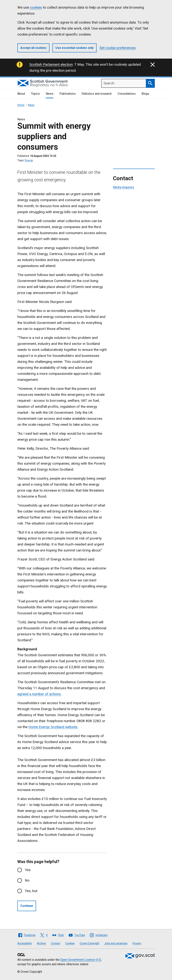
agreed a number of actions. (39, 694)
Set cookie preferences (118, 48)
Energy (29, 160)
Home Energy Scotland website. (53, 727)
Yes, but (31, 891)
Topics (35, 94)
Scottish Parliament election (51, 64)
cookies (36, 7)
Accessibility (25, 943)
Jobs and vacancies (116, 943)
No (27, 880)
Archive (41, 943)
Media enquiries (124, 187)
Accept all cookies (33, 48)
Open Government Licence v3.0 (81, 960)
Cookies (70, 943)
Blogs (145, 94)
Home (21, 105)
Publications (68, 94)
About (21, 94)
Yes (28, 870)
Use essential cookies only (75, 48)
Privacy (137, 943)
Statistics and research (97, 94)
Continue (27, 906)
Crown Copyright (90, 943)
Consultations (127, 94)
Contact (56, 943)
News (50, 94)
